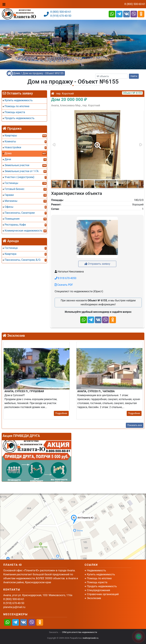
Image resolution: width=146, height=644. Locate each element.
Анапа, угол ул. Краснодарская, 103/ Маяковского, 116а (38, 595)
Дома (17, 73)
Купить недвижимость (101, 574)
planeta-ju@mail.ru (14, 607)
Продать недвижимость (102, 586)
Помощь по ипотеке (99, 578)
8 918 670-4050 (65, 278)
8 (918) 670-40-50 (61, 16)
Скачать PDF (64, 285)
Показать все (135, 425)
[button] (97, 143)
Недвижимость (96, 570)
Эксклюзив (94, 598)
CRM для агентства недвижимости (79, 632)
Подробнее (61, 413)
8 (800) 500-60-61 (135, 4)
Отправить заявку (97, 264)
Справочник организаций (103, 594)
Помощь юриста (97, 582)
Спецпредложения (98, 590)
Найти (134, 76)
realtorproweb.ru (90, 638)
